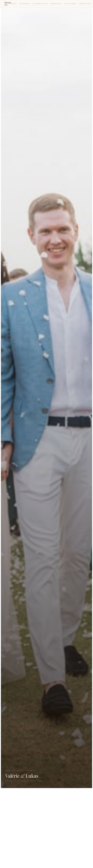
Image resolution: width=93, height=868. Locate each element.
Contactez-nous (86, 4)
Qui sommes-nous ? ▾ (41, 4)
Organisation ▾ (56, 4)
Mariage (8, 4)
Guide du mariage (71, 4)
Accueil (15, 4)
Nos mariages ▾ (25, 4)
